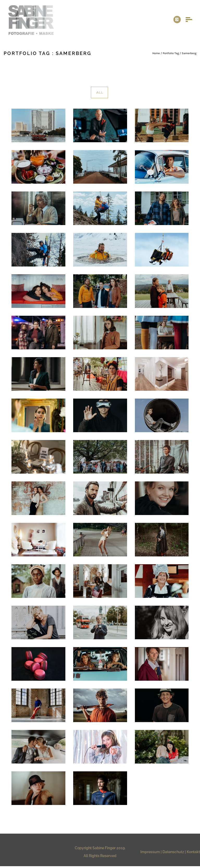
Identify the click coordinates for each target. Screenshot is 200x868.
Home (156, 53)
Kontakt (193, 852)
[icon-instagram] (177, 20)
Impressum (150, 852)
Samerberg (189, 53)
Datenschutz (173, 852)
